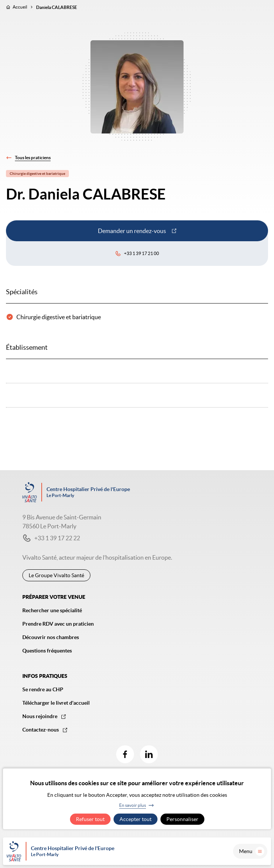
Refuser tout (90, 819)
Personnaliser (182, 819)
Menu (252, 851)
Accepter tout (136, 819)
